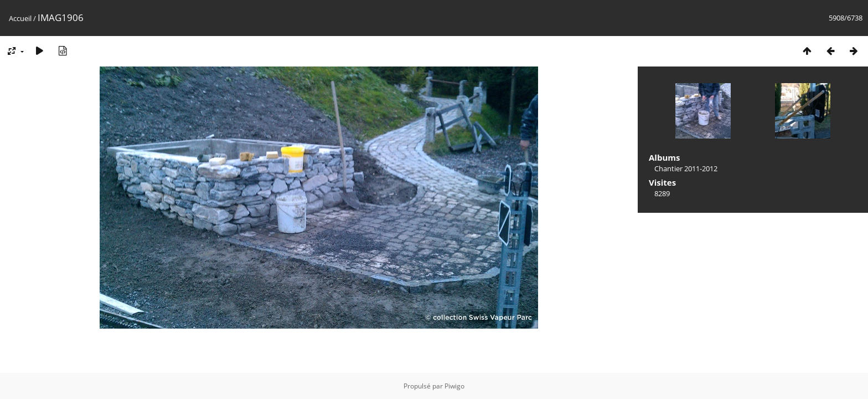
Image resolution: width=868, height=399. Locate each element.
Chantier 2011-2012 (686, 168)
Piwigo (454, 386)
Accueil (20, 18)
